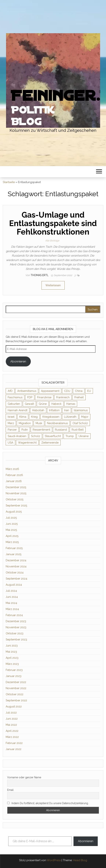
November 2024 (16, 566)
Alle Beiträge (52, 241)
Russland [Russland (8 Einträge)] (61, 430)
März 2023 (12, 664)
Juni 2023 (12, 646)
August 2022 (14, 707)
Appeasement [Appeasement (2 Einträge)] (50, 391)
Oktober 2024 (15, 573)
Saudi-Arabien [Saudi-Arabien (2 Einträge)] (17, 436)
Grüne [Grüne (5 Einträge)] (43, 404)
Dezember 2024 (16, 560)
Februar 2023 (14, 670)
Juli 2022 (11, 713)
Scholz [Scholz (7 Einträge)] (36, 436)
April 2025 (12, 536)
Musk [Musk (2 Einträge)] (39, 423)
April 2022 (12, 731)
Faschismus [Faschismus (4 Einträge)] (15, 397)
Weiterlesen (53, 285)
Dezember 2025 (16, 487)
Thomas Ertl (40, 275)
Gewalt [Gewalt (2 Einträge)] (29, 404)
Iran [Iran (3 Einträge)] (67, 410)
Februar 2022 (14, 743)
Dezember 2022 (16, 682)
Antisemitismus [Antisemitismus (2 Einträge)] (27, 391)
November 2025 (16, 493)
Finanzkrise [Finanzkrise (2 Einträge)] (44, 397)
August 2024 (14, 585)
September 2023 (16, 640)
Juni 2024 (12, 597)
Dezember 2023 (16, 621)
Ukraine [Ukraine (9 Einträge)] (84, 436)
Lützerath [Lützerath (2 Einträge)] (70, 417)
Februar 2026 (14, 475)
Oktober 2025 (15, 499)
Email (10, 790)
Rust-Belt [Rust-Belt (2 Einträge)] (78, 430)
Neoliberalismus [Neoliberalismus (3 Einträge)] (57, 423)
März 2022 (12, 737)
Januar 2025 (14, 554)
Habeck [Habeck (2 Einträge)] (56, 404)
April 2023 (12, 658)
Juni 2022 (12, 719)
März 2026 (12, 469)
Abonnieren (18, 361)
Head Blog (80, 860)
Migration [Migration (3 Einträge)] (25, 423)
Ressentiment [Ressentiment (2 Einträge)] (41, 430)
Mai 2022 (11, 725)
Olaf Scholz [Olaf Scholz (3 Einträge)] (80, 423)
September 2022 (16, 700)
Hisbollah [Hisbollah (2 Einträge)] (38, 410)
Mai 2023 (11, 652)
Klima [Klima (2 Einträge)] (23, 417)
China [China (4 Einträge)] (79, 391)
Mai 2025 (11, 530)
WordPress (54, 860)
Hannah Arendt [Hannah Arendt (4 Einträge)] (18, 410)
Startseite (9, 182)
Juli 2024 (11, 591)
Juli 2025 (11, 518)
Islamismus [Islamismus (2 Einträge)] (81, 410)
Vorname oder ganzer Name (24, 777)
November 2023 (16, 627)
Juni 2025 (12, 524)
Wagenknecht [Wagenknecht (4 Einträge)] (27, 443)
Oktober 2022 (15, 694)
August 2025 (14, 512)
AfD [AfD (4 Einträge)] (10, 391)
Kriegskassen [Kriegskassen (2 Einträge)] (51, 417)
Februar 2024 (14, 615)
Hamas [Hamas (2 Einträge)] (71, 404)
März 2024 (12, 609)
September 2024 (16, 579)
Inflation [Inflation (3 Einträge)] (54, 410)
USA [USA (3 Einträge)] (10, 443)
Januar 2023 (14, 676)
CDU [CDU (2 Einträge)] (67, 391)
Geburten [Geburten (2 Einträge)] (14, 404)
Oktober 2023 (15, 633)
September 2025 (16, 506)
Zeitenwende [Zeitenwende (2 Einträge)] (50, 443)
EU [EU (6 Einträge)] (89, 391)
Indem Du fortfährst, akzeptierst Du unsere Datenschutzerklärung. (48, 803)
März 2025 (12, 542)
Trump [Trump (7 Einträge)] (70, 436)
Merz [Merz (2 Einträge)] (11, 423)
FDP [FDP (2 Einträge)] (30, 397)
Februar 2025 (14, 548)
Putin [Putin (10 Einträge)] (25, 430)
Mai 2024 (11, 603)
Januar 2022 (14, 749)
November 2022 (16, 688)
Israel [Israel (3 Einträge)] (11, 417)
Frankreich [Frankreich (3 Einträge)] (63, 397)
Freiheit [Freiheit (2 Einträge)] (79, 397)
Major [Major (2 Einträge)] (85, 417)
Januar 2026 (14, 481)
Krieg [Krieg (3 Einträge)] (34, 417)
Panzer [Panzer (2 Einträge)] (12, 430)
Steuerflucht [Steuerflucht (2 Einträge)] (53, 436)
